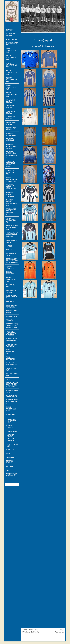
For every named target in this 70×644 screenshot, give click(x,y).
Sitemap (38, 630)
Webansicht (60, 632)
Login (62, 630)
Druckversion (28, 630)
